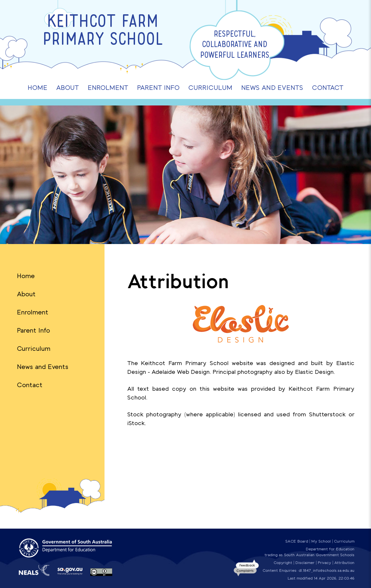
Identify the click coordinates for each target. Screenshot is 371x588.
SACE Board (297, 541)
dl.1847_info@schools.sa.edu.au (327, 570)
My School (321, 541)
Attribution (344, 563)
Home (26, 276)
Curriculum (34, 349)
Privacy (324, 563)
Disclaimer (305, 563)
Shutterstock (327, 414)
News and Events (43, 367)
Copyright (283, 563)
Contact (30, 385)
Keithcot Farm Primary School (103, 31)
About (26, 294)
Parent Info (33, 330)
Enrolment (33, 312)
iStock (136, 423)
